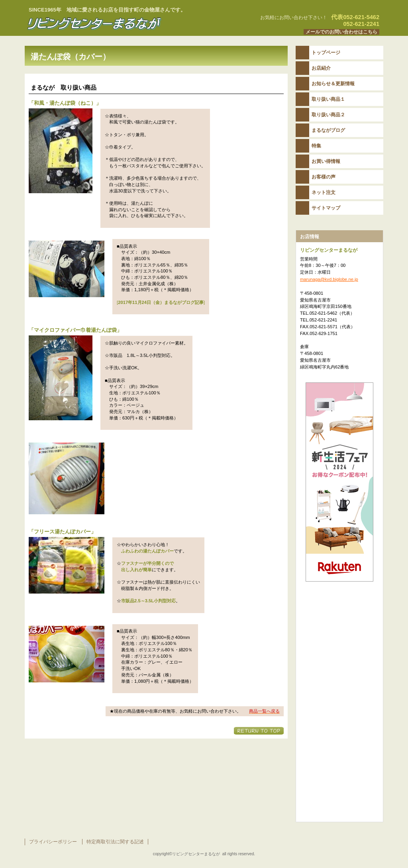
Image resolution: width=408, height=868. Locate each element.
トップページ (326, 53)
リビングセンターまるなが (124, 24)
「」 (65, 103)
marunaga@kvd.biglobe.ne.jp (329, 279)
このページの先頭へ (259, 731)
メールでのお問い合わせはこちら (341, 32)
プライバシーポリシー (53, 842)
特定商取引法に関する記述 (115, 842)
